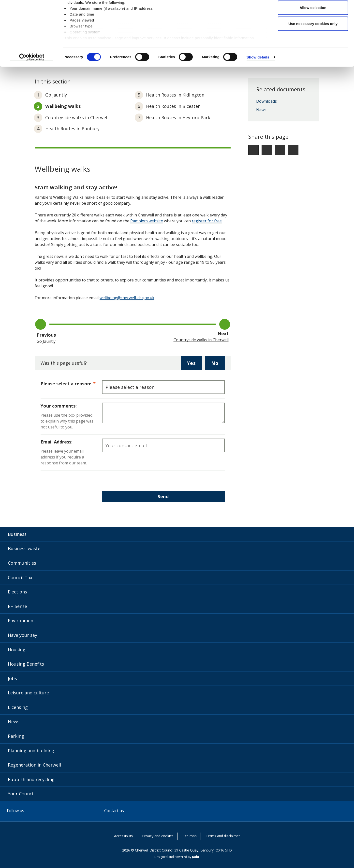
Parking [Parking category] (16, 736)
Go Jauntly (56, 95)
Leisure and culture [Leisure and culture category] (28, 693)
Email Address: (57, 442)
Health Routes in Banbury (72, 129)
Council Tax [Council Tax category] (20, 577)
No (218, 365)
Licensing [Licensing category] (18, 707)
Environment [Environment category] (22, 621)
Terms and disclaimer (223, 836)
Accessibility (124, 836)
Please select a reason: (71, 383)
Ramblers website (147, 221)
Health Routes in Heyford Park (178, 117)
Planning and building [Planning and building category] (31, 751)
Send (163, 496)
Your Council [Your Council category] (21, 794)
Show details (258, 79)
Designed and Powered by (177, 857)
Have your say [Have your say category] (22, 635)
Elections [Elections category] (17, 592)
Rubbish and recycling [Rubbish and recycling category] (31, 779)
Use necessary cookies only (313, 45)
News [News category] (14, 721)
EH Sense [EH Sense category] (17, 606)
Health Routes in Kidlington (175, 95)
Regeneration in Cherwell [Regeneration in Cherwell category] (34, 765)
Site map (190, 836)
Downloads (266, 101)
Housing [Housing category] (17, 650)
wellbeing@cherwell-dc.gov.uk (127, 298)
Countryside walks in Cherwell (77, 117)
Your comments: (59, 406)
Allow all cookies (313, 13)
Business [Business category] (17, 534)
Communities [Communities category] (22, 563)
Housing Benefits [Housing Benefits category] (26, 664)
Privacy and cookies (158, 836)
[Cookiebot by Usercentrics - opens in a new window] (32, 79)
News (261, 110)
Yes (194, 365)
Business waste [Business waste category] (24, 548)
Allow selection (313, 29)
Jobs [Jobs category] (12, 678)
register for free (207, 221)
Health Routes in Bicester (173, 106)
